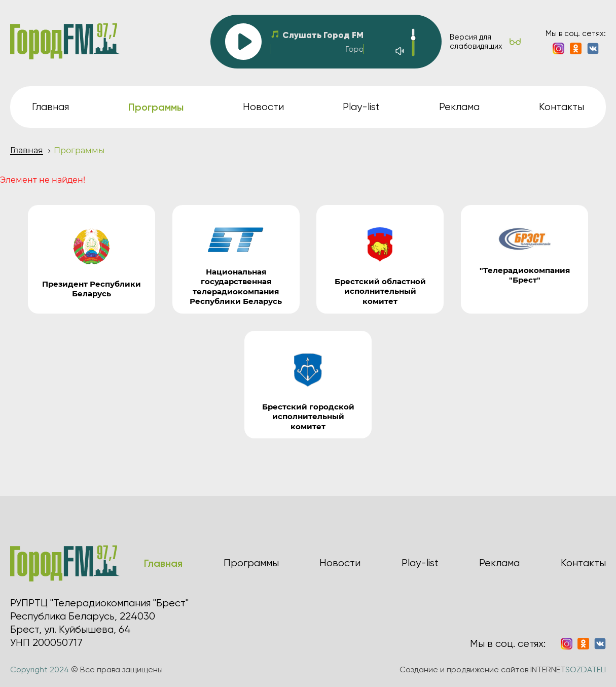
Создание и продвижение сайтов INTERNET (503, 669)
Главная (50, 107)
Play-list (361, 107)
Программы (251, 563)
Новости (263, 107)
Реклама (459, 107)
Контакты (561, 107)
